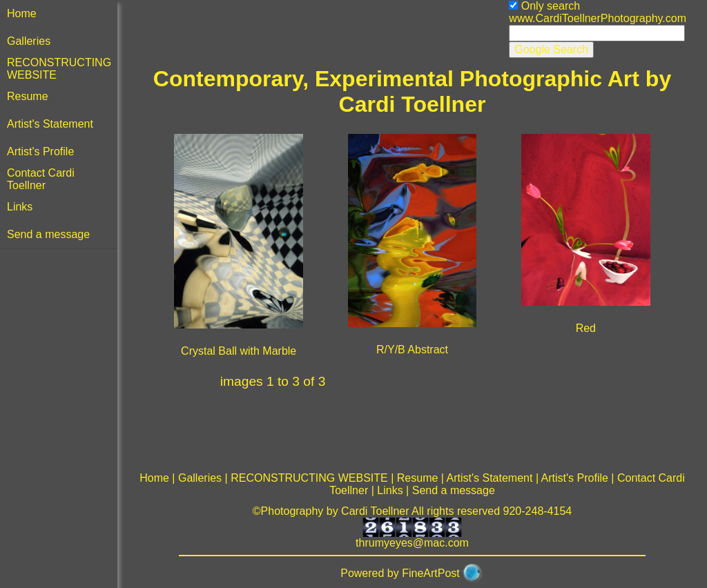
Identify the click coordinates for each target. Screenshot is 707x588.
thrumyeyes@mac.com (412, 543)
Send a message (48, 234)
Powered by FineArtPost (400, 573)
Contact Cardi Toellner (41, 179)
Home (22, 13)
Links (20, 207)
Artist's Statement (50, 124)
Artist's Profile (40, 151)
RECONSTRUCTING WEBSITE (309, 478)
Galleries (29, 41)
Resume (28, 96)
